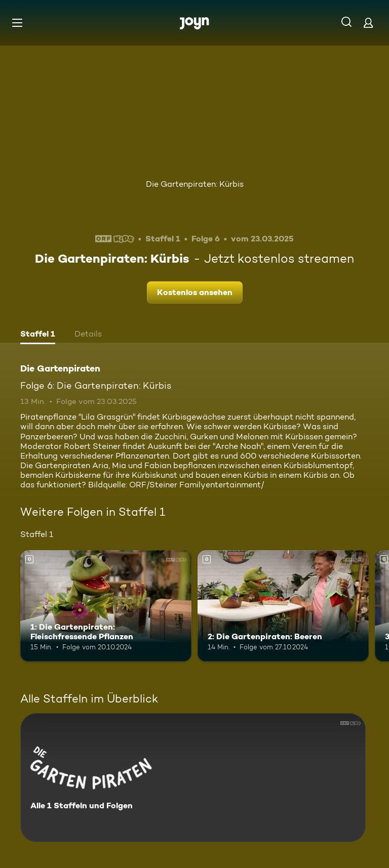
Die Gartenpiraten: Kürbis (195, 184)
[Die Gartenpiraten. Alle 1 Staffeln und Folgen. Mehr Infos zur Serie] (193, 778)
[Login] (368, 23)
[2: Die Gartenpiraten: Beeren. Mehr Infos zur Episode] (283, 606)
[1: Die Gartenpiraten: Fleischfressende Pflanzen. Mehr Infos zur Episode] (106, 606)
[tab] (38, 335)
